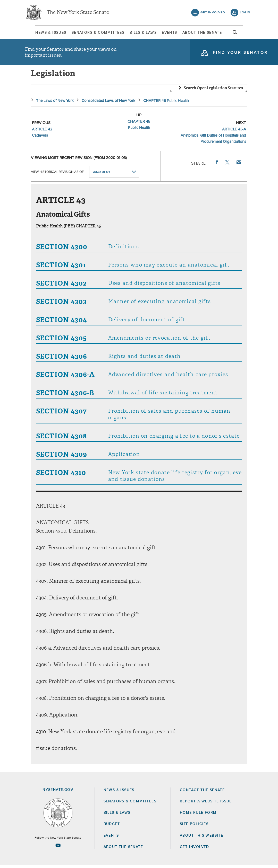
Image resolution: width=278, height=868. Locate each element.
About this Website (201, 839)
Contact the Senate (202, 793)
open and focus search (245, 34)
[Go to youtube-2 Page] (58, 849)
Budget (112, 827)
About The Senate (210, 33)
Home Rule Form (198, 816)
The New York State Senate (78, 13)
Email (238, 165)
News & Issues (40, 33)
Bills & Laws (142, 33)
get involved (213, 13)
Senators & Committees (92, 33)
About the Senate (123, 850)
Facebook (216, 165)
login (245, 13)
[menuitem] (40, 33)
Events (173, 33)
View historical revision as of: (58, 175)
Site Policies (194, 827)
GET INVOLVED (195, 850)
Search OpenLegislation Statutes (213, 91)
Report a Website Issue (206, 804)
